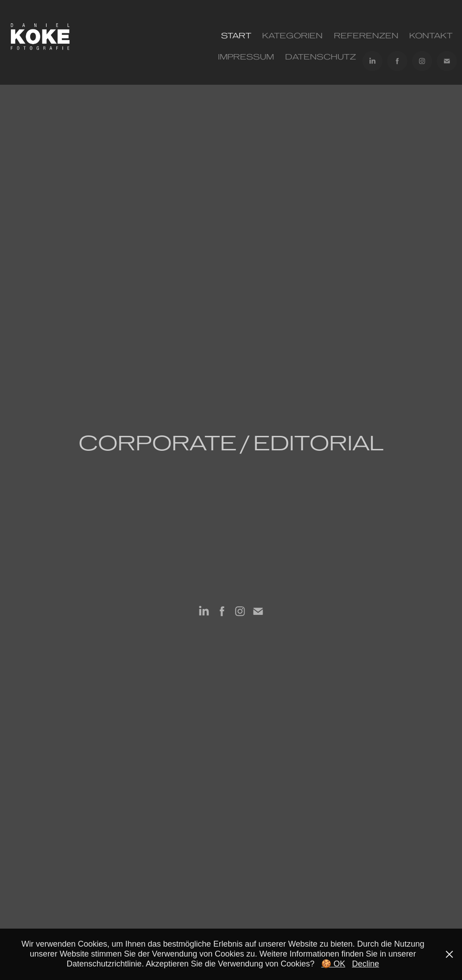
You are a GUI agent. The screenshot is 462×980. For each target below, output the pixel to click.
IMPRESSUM (246, 57)
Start (236, 36)
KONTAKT (431, 36)
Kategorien (292, 36)
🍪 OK (333, 964)
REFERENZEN (366, 36)
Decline (365, 964)
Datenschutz (321, 57)
